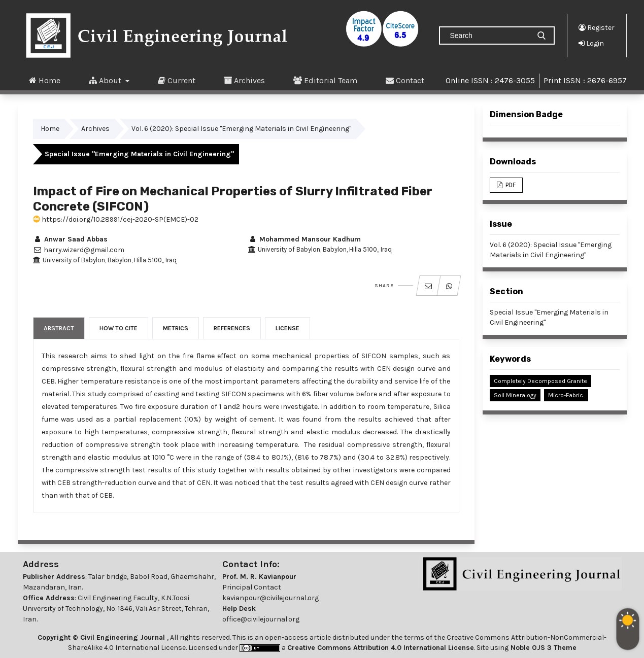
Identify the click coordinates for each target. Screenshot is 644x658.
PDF (510, 185)
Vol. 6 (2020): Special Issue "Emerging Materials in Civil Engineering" (241, 129)
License (287, 328)
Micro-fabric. (566, 395)
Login (591, 43)
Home (45, 80)
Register (597, 27)
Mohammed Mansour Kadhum (304, 239)
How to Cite (118, 328)
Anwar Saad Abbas (70, 239)
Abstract (59, 328)
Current (177, 80)
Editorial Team (325, 80)
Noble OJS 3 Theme (543, 648)
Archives (244, 80)
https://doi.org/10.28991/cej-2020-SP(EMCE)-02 (116, 219)
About (106, 80)
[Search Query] (489, 36)
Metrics (176, 328)
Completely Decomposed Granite (540, 381)
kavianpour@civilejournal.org (270, 598)
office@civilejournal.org (261, 619)
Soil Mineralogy (515, 395)
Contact (405, 80)
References (232, 328)
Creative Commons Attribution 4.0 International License (381, 648)
